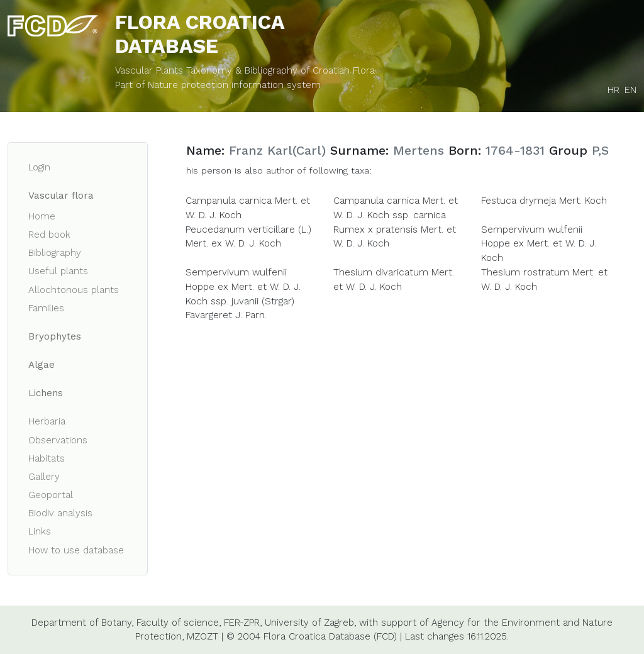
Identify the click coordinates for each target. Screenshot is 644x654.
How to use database (76, 550)
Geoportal (51, 495)
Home (42, 216)
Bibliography (55, 253)
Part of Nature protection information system (218, 85)
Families (46, 308)
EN (630, 90)
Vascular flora (61, 196)
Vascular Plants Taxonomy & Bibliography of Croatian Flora (245, 70)
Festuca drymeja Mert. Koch (544, 201)
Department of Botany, (82, 623)
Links (40, 531)
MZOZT (203, 636)
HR (613, 90)
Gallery (44, 477)
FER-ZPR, (243, 623)
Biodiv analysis (60, 513)
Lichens (46, 393)
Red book (49, 235)
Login (39, 167)
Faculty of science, (179, 623)
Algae (42, 365)
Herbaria (47, 421)
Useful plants (58, 271)
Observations (58, 440)
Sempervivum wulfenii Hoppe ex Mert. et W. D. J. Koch (539, 244)
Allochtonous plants (74, 290)
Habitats (47, 458)
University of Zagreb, (310, 623)
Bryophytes (55, 336)
